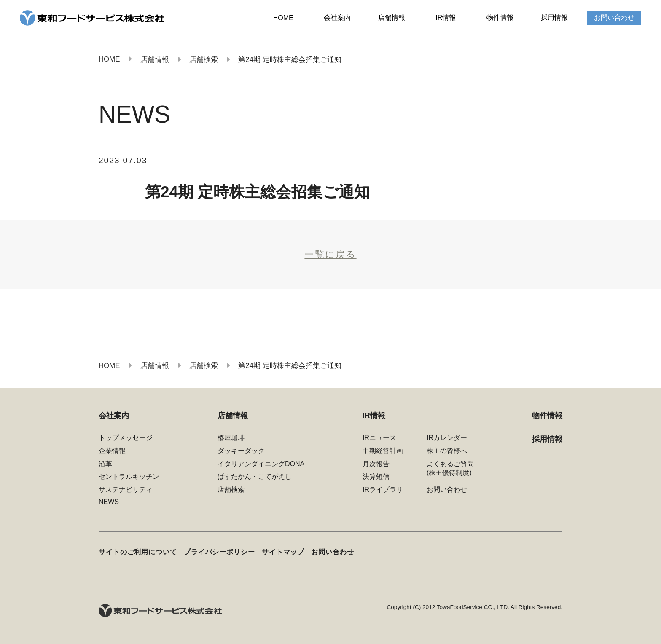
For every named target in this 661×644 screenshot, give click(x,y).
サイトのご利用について (138, 552)
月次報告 (376, 464)
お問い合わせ (614, 17)
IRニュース (379, 438)
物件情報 (500, 17)
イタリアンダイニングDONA (261, 464)
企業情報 (112, 451)
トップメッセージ (126, 438)
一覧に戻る (330, 254)
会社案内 (337, 17)
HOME (283, 18)
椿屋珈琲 (231, 438)
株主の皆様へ (447, 451)
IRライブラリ (383, 490)
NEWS (109, 502)
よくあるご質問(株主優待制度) (450, 468)
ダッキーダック (241, 451)
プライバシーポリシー (219, 552)
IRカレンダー (447, 438)
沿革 (105, 464)
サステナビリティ (126, 490)
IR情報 (446, 17)
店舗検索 (231, 490)
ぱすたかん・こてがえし (255, 476)
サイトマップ (283, 552)
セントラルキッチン (129, 476)
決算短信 (376, 476)
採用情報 (554, 17)
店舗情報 (392, 17)
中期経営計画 (383, 451)
